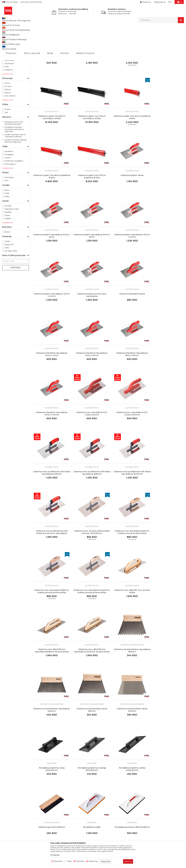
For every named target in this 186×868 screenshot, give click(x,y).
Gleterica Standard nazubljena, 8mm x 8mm (89, 313)
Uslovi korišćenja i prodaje (106, 769)
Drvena (8, 136)
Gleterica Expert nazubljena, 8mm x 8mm (128, 198)
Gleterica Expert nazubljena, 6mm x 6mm (89, 198)
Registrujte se (160, 2)
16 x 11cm (8, 113)
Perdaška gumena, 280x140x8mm (89, 657)
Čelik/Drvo (9, 97)
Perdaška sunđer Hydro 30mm (89, 714)
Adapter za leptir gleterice (89, 82)
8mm (7, 217)
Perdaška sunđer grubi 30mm (166, 657)
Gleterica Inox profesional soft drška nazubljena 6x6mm (89, 371)
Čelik (7, 94)
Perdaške (7, 49)
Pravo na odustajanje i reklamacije (110, 788)
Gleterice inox (9, 43)
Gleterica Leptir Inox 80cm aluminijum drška (166, 83)
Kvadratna (9, 178)
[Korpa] (179, 3)
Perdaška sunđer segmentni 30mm (127, 715)
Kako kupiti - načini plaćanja (107, 780)
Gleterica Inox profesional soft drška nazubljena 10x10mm (166, 371)
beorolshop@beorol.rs (27, 781)
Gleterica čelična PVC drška (51, 82)
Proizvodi (13, 29)
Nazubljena (9, 182)
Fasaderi (8, 239)
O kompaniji (54, 769)
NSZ (8, 69)
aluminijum (9, 205)
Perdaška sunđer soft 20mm (51, 714)
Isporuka (98, 784)
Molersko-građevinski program (30, 29)
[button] (161, 20)
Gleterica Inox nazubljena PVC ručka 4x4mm (166, 313)
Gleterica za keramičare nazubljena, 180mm (51, 543)
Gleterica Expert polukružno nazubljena (89, 256)
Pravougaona (10, 191)
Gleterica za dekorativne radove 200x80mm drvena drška (166, 715)
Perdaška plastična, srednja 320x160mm (89, 600)
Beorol (5, 29)
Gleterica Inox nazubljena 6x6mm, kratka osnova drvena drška (127, 428)
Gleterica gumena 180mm (166, 599)
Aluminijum (9, 91)
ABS (6, 84)
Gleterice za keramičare (13, 46)
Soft (6, 140)
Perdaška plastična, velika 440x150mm (127, 600)
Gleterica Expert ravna (51, 197)
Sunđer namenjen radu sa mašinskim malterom (15, 163)
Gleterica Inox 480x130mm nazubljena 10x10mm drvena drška (166, 487)
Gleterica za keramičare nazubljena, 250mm (89, 543)
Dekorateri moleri (12, 236)
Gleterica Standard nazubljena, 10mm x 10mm (128, 313)
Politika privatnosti (103, 777)
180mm (8, 120)
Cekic (7, 275)
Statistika (80, 861)
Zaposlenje (53, 780)
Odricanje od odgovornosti (107, 773)
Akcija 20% (9, 272)
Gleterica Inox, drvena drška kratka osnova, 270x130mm (89, 428)
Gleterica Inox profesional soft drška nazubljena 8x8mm (128, 371)
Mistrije (7, 58)
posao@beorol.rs (24, 813)
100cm (8, 110)
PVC (7, 208)
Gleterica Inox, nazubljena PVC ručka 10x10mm (51, 371)
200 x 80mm (10, 123)
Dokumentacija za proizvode (61, 791)
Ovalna (8, 185)
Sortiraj (117, 33)
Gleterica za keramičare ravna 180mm (127, 543)
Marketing (93, 861)
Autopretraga (105, 33)
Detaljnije (55, 855)
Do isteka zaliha (11, 278)
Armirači (8, 233)
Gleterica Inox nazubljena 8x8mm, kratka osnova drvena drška (166, 428)
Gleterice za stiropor (12, 55)
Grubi (7, 220)
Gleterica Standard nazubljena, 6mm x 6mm (51, 313)
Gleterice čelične (10, 39)
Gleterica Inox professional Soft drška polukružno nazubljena (51, 428)
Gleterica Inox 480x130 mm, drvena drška (89, 485)
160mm (8, 117)
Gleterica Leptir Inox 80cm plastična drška (128, 141)
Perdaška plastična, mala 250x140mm (51, 600)
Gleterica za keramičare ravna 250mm (166, 543)
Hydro (7, 223)
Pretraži (15, 295)
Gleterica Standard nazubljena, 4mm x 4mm (166, 256)
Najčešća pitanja (102, 791)
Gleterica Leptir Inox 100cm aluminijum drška (51, 141)
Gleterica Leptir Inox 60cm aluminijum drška (128, 83)
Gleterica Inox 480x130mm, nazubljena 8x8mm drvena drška (127, 485)
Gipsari (7, 242)
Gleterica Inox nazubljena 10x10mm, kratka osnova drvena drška (51, 487)
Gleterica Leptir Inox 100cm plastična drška (166, 141)
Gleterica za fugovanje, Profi (127, 657)
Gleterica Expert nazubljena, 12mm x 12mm (51, 256)
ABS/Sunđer (10, 87)
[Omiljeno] (170, 2)
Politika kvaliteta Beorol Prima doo (64, 773)
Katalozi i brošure (56, 788)
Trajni (69, 861)
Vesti (51, 777)
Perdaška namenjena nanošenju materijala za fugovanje (14, 156)
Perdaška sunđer (51, 657)
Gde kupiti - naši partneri (59, 784)
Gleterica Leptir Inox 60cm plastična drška (89, 141)
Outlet (7, 268)
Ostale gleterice (10, 52)
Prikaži (156, 33)
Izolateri (8, 246)
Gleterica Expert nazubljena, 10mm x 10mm (166, 198)
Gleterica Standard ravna (128, 254)
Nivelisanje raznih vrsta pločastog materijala (14, 150)
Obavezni (58, 861)
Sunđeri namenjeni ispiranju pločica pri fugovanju (16, 168)
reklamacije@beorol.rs (27, 797)
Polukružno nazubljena (14, 188)
